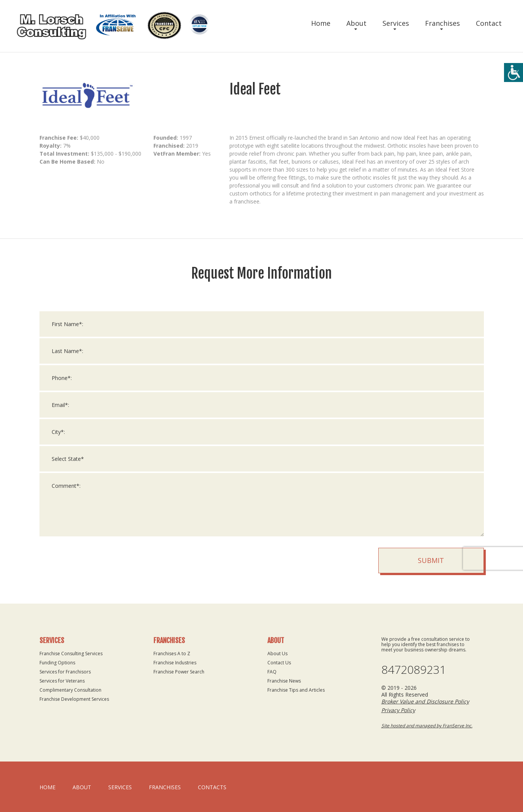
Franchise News (284, 681)
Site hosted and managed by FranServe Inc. (427, 726)
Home (321, 23)
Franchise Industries (175, 663)
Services (396, 23)
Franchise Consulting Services (71, 654)
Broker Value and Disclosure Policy (425, 701)
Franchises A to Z (172, 654)
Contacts (212, 787)
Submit (431, 561)
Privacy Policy (398, 710)
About (356, 23)
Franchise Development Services (74, 699)
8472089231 (414, 670)
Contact (489, 23)
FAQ (272, 672)
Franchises (442, 23)
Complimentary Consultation (70, 690)
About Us (277, 654)
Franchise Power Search (179, 672)
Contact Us (279, 663)
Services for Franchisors (65, 672)
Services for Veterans (62, 681)
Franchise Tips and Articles (296, 690)
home (47, 787)
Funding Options (57, 663)
